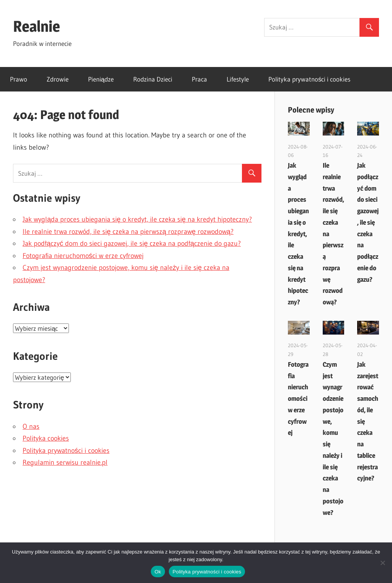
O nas (31, 426)
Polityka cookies (46, 438)
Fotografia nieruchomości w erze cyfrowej (83, 256)
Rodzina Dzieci (153, 79)
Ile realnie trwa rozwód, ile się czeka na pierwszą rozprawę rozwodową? (128, 232)
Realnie (37, 26)
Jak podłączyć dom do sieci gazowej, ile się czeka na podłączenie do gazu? (132, 243)
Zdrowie (58, 79)
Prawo (19, 79)
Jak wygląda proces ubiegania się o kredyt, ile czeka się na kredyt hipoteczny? (137, 219)
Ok (158, 572)
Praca (199, 79)
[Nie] (382, 563)
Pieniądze (101, 79)
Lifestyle (238, 79)
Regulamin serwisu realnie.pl (65, 462)
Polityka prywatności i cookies (310, 79)
